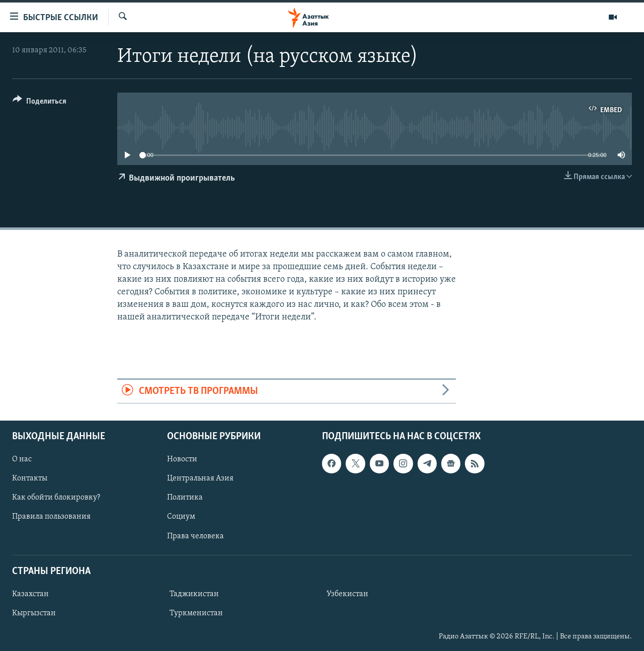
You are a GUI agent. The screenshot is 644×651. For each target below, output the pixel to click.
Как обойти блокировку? (56, 498)
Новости (182, 459)
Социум (181, 517)
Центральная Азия (200, 478)
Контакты (30, 478)
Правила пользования (51, 517)
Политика (185, 498)
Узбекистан (347, 594)
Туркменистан (196, 613)
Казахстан (30, 594)
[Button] (39, 103)
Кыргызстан (34, 613)
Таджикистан (194, 594)
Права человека (195, 536)
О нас (22, 459)
